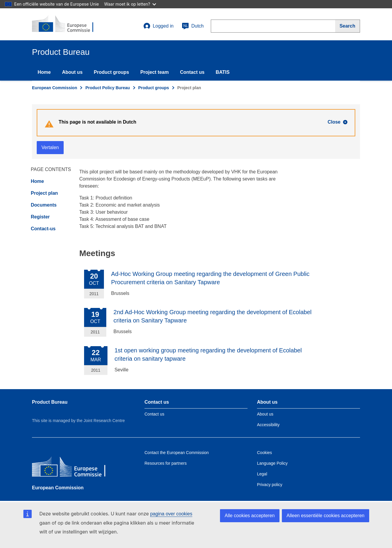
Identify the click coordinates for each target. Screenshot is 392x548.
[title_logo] (68, 24)
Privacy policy (270, 485)
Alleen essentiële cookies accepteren (326, 516)
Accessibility (268, 425)
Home (44, 72)
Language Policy (272, 463)
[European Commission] (75, 468)
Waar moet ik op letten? (130, 4)
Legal (262, 474)
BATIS (223, 72)
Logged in (158, 26)
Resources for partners (166, 463)
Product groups (111, 72)
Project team (155, 72)
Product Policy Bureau (107, 88)
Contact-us (43, 229)
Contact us (192, 72)
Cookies (265, 453)
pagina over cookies (171, 514)
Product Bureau (50, 402)
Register (40, 217)
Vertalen (50, 147)
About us (72, 72)
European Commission (54, 88)
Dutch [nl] (193, 26)
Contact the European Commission (177, 453)
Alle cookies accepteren (250, 516)
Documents (44, 205)
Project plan (44, 193)
